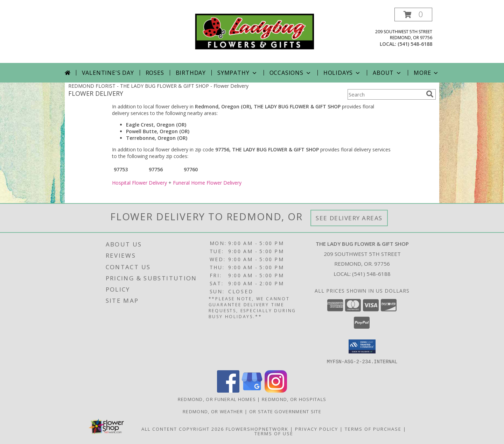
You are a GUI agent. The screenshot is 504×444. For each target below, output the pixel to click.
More (426, 73)
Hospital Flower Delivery (139, 183)
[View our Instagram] (276, 390)
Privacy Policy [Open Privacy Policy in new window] (317, 429)
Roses (155, 73)
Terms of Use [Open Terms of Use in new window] (274, 433)
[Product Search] (385, 94)
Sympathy (237, 73)
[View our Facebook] (228, 390)
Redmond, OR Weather (213, 411)
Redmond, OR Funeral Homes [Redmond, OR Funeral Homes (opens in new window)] (217, 399)
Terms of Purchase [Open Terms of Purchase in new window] (373, 429)
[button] (413, 15)
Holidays (342, 73)
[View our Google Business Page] (252, 390)
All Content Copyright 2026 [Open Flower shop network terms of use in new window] (183, 429)
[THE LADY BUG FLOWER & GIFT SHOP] (255, 31)
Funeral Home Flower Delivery (207, 183)
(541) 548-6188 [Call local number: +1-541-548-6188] (415, 44)
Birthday (191, 73)
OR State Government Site (285, 411)
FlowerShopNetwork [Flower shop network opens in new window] (257, 429)
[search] (430, 94)
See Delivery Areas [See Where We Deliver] (349, 218)
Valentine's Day (108, 73)
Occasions (291, 73)
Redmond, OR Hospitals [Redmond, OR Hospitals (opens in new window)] (294, 399)
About (387, 73)
